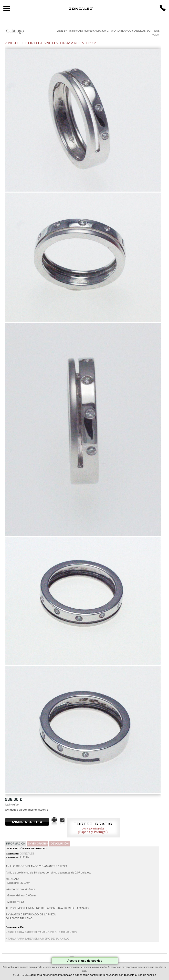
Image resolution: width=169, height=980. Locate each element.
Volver (156, 35)
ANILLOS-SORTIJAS (147, 31)
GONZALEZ (27, 854)
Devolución (60, 844)
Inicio (73, 31)
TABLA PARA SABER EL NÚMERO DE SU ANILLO (39, 939)
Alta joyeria (85, 31)
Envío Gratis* (38, 844)
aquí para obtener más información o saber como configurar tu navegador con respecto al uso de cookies (93, 975)
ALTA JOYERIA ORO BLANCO (113, 31)
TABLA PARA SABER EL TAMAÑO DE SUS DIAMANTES (42, 932)
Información (16, 844)
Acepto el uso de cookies (85, 961)
